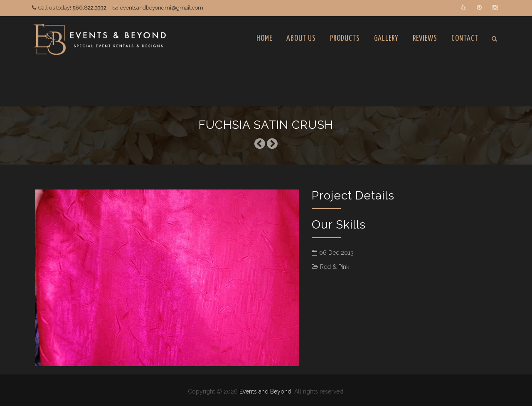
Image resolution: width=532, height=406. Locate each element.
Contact (465, 38)
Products (345, 38)
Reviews (425, 38)
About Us (301, 38)
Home (264, 38)
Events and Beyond (265, 391)
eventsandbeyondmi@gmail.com (162, 8)
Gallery (386, 38)
